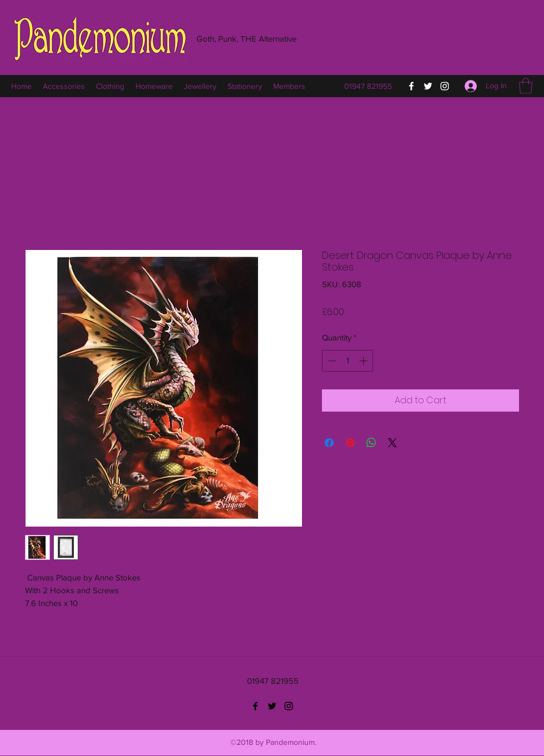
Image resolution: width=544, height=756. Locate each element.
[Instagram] (445, 86)
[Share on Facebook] (329, 443)
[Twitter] (428, 86)
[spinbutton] (348, 361)
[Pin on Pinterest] (350, 443)
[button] (526, 86)
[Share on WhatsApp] (371, 443)
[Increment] (364, 361)
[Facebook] (411, 86)
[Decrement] (331, 361)
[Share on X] (392, 443)
